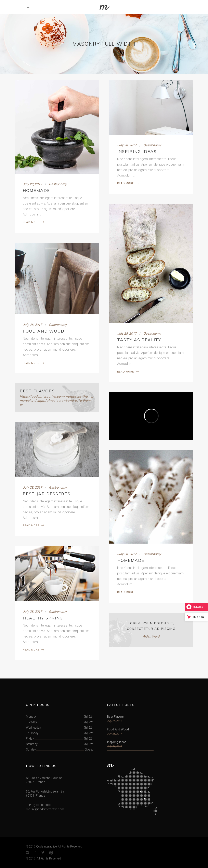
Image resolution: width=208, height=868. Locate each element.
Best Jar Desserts (47, 494)
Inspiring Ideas (137, 151)
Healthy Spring (43, 618)
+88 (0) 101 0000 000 (40, 805)
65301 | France (35, 796)
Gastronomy (58, 184)
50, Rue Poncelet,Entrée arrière (45, 792)
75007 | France (35, 782)
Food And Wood (44, 331)
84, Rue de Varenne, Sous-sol (45, 778)
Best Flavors (37, 391)
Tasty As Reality (139, 340)
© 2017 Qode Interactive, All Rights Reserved (54, 846)
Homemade (36, 190)
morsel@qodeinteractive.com (45, 809)
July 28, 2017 (32, 184)
